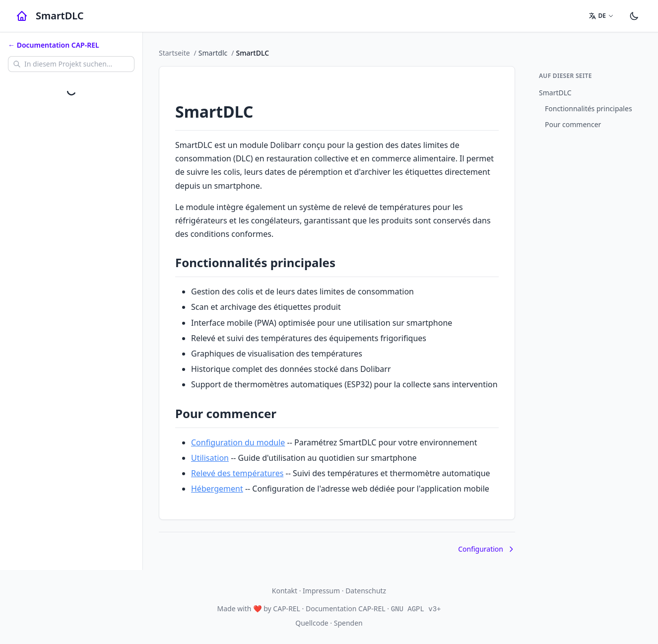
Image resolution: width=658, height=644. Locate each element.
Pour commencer (573, 124)
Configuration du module (238, 442)
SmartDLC (555, 93)
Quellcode (312, 623)
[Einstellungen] (634, 16)
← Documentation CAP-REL (54, 45)
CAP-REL (287, 608)
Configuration (487, 549)
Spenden (348, 623)
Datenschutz (366, 591)
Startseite (174, 53)
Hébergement (217, 489)
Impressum (321, 591)
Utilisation (210, 458)
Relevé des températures (237, 473)
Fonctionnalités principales (589, 108)
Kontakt (285, 591)
